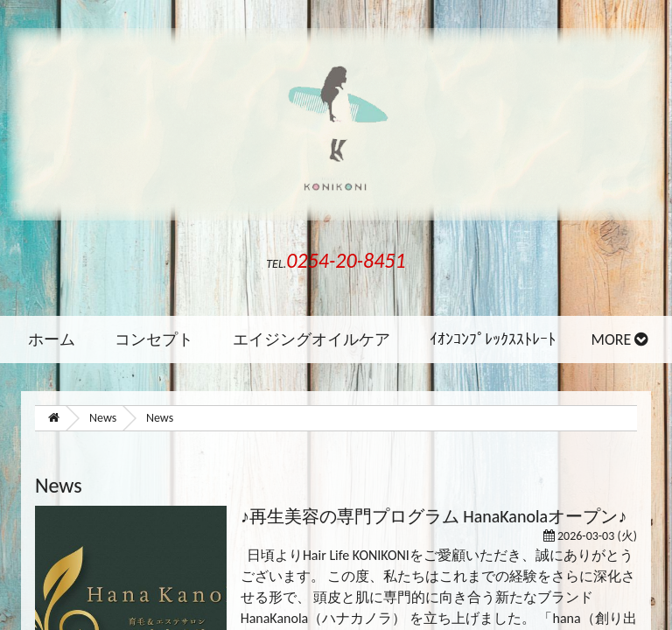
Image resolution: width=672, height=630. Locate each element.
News (103, 418)
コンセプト (154, 339)
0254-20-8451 (346, 260)
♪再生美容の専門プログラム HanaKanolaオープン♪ (434, 516)
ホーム (52, 339)
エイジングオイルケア (311, 339)
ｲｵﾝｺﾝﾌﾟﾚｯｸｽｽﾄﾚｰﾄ (493, 339)
